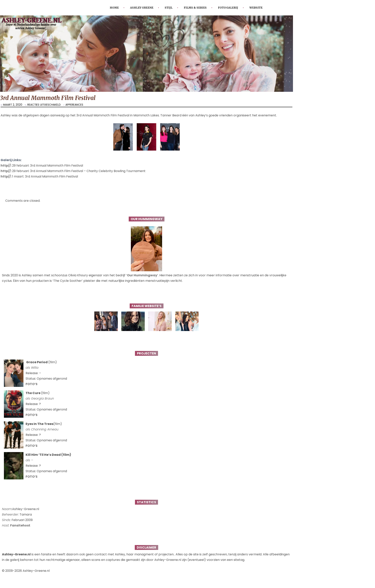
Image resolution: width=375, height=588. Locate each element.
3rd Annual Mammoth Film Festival (48, 98)
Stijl (169, 8)
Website (256, 8)
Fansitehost (20, 525)
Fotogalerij (228, 8)
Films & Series (195, 8)
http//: (6, 166)
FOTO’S (32, 384)
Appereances (74, 105)
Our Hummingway (142, 275)
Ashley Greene (142, 8)
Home (114, 8)
